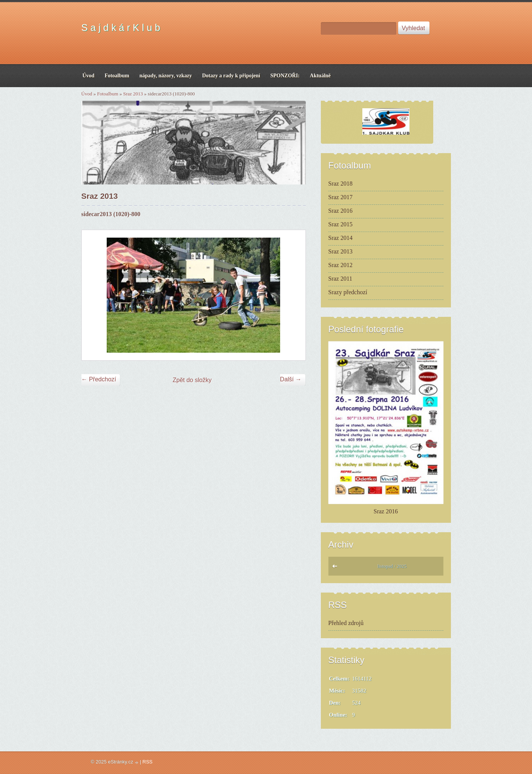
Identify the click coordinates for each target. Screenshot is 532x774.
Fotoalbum (107, 94)
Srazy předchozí (348, 292)
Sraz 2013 (133, 94)
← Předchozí (99, 379)
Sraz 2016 (340, 211)
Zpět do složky (192, 380)
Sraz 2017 (340, 197)
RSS (148, 762)
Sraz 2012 (340, 265)
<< (337, 568)
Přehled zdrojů (346, 623)
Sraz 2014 (340, 238)
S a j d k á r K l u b (121, 28)
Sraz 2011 (340, 279)
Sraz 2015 (340, 224)
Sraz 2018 (340, 184)
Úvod (87, 94)
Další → (291, 379)
